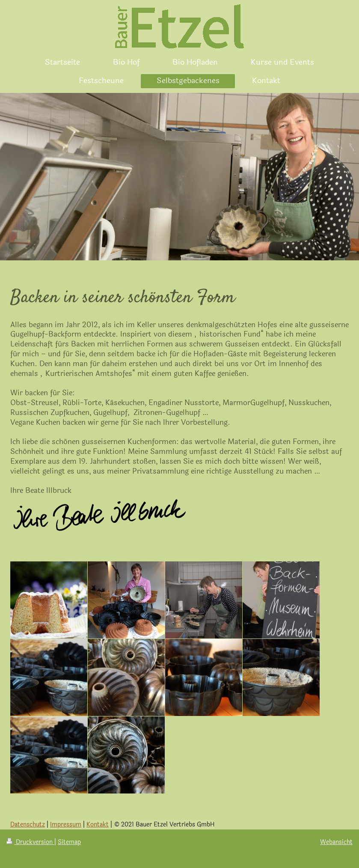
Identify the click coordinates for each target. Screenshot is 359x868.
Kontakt (98, 825)
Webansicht (336, 842)
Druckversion (30, 842)
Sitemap (69, 842)
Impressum (66, 825)
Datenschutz (28, 825)
